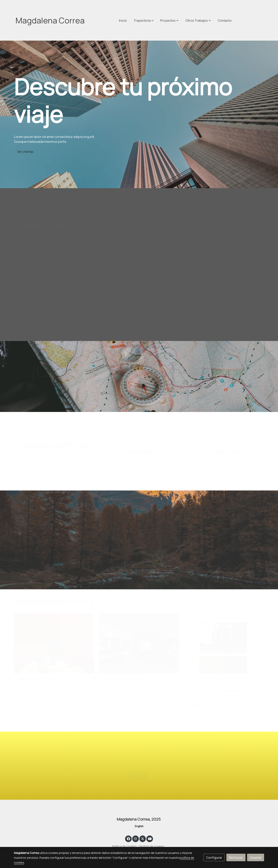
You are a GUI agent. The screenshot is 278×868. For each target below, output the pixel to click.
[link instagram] (136, 839)
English (139, 826)
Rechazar (236, 857)
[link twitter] (143, 839)
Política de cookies (125, 846)
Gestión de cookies (151, 846)
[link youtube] (150, 839)
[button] (198, 20)
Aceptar (256, 857)
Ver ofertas (25, 152)
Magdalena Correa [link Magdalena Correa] (50, 20)
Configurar (214, 857)
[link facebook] (128, 839)
